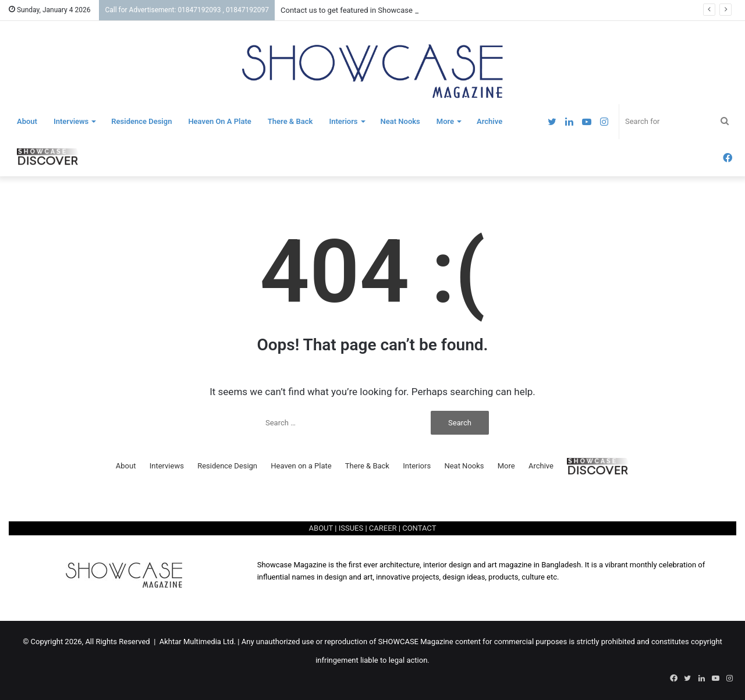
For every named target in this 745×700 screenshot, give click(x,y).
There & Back (290, 121)
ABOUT (321, 528)
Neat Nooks (400, 121)
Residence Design (141, 121)
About (27, 121)
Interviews (71, 121)
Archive (489, 121)
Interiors (343, 121)
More (445, 121)
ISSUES (351, 528)
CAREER (383, 528)
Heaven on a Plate (219, 121)
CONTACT (419, 528)
